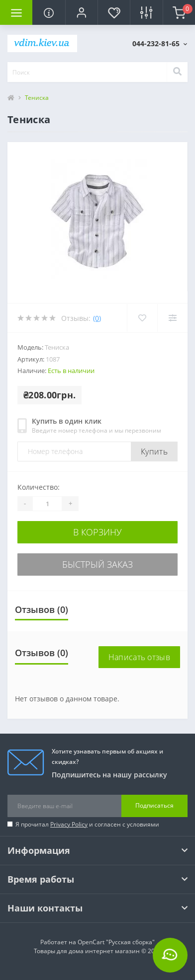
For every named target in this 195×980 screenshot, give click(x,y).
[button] (81, 12)
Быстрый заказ (97, 564)
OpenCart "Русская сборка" (116, 942)
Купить (154, 452)
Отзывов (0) (42, 609)
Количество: (39, 487)
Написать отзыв (139, 657)
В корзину (97, 532)
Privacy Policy (69, 824)
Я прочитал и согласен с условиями (87, 824)
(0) (97, 318)
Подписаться (154, 805)
